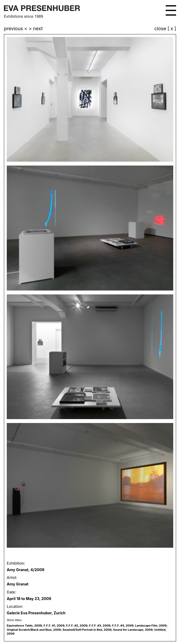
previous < (16, 29)
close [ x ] (165, 29)
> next (36, 29)
